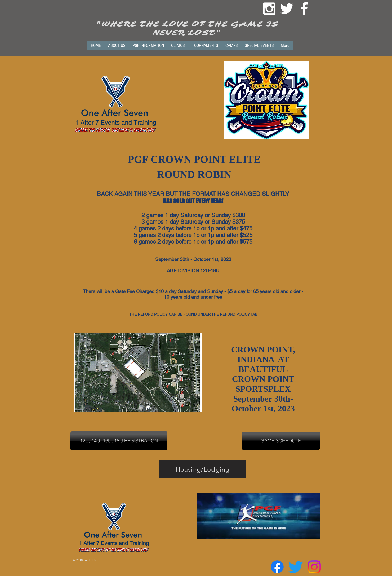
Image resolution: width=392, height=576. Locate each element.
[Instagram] (314, 567)
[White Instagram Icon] (269, 9)
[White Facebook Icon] (304, 9)
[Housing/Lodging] (203, 469)
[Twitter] (296, 567)
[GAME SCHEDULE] (281, 441)
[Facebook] (277, 567)
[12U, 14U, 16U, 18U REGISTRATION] (119, 441)
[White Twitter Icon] (287, 9)
